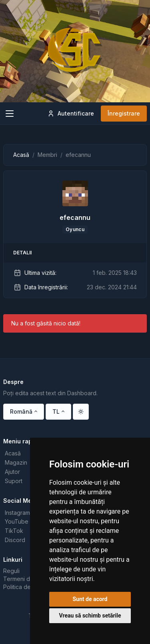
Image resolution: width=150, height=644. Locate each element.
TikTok (14, 531)
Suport (14, 481)
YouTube (17, 521)
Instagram (17, 513)
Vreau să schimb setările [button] (90, 616)
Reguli (11, 571)
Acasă (21, 155)
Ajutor (12, 472)
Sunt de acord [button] (90, 599)
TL (56, 411)
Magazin (16, 462)
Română (21, 411)
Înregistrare (124, 113)
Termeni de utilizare (29, 579)
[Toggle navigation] (10, 114)
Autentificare (71, 114)
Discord (15, 540)
